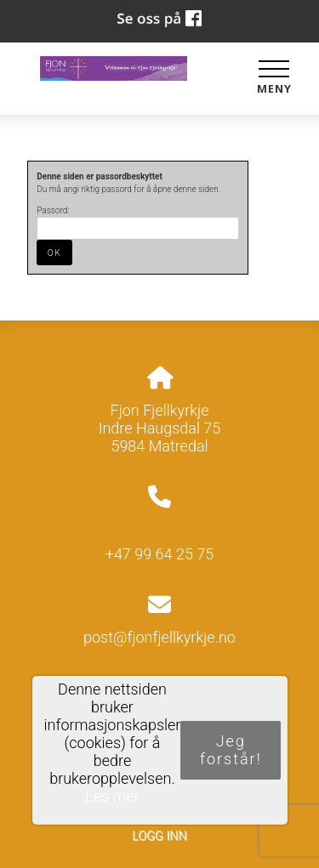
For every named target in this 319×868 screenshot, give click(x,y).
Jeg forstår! (231, 750)
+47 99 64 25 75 (160, 554)
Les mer (112, 796)
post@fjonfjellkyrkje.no (159, 637)
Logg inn (159, 836)
